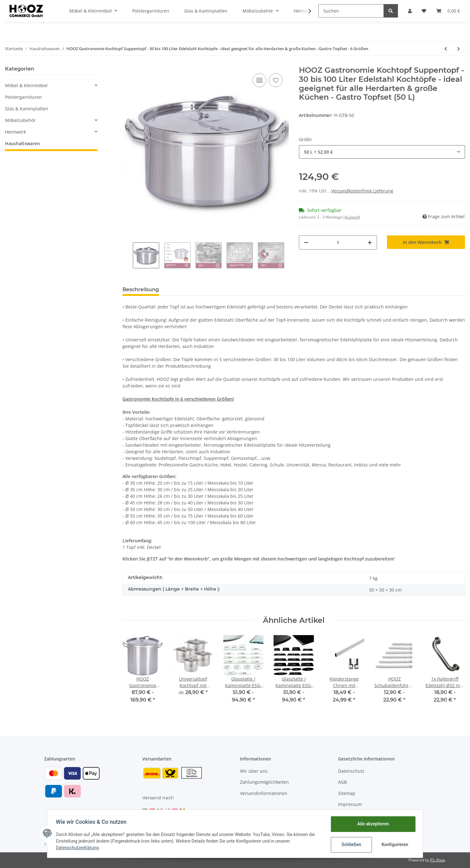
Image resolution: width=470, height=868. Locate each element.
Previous (128, 255)
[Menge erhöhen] (370, 242)
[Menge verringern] (306, 242)
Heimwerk (16, 132)
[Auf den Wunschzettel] (276, 80)
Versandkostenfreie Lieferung (362, 191)
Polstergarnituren (23, 97)
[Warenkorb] (448, 11)
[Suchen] (351, 11)
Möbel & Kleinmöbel (26, 85)
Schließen (350, 844)
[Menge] (338, 242)
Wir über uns (254, 771)
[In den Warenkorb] (426, 242)
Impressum (350, 804)
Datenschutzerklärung (79, 848)
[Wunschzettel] (424, 11)
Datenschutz (351, 771)
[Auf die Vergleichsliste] (259, 80)
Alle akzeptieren (371, 824)
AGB (342, 782)
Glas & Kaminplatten (27, 109)
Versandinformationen (264, 793)
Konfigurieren (394, 844)
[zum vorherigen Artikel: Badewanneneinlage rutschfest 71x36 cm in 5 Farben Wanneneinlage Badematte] (446, 49)
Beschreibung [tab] (141, 289)
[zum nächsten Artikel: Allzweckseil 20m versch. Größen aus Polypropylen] (459, 49)
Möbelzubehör (20, 120)
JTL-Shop (437, 860)
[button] (410, 11)
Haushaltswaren (22, 143)
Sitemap (347, 793)
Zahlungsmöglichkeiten (264, 782)
